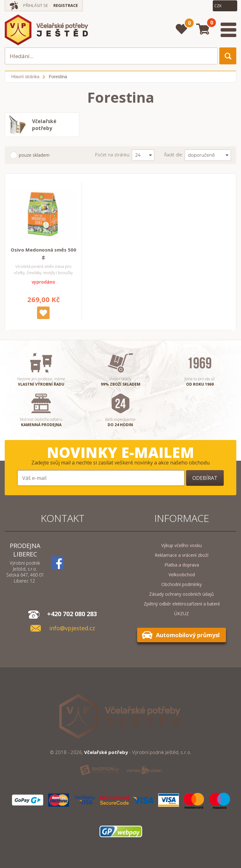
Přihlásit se (36, 5)
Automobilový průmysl (188, 635)
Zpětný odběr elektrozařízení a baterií (182, 604)
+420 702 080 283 (72, 614)
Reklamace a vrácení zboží (182, 555)
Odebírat (205, 478)
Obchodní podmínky (182, 584)
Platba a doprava (182, 565)
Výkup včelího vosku (182, 545)
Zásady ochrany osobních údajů (182, 594)
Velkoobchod (182, 575)
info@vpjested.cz (72, 628)
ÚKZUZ (182, 613)
